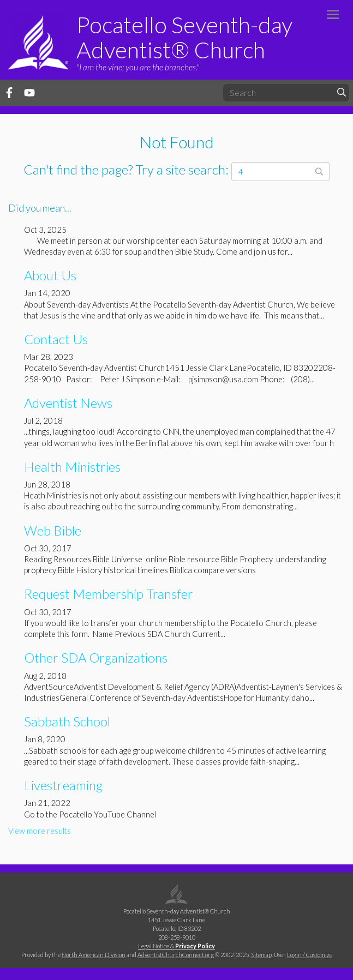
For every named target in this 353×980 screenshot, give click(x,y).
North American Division (94, 955)
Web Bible (53, 530)
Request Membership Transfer (109, 594)
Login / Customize (310, 955)
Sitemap (261, 955)
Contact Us (56, 339)
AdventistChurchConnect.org (176, 955)
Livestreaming (63, 785)
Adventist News (68, 403)
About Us (50, 275)
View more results (40, 831)
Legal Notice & (176, 946)
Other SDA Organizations (96, 657)
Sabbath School (67, 721)
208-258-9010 (177, 937)
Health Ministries (72, 467)
